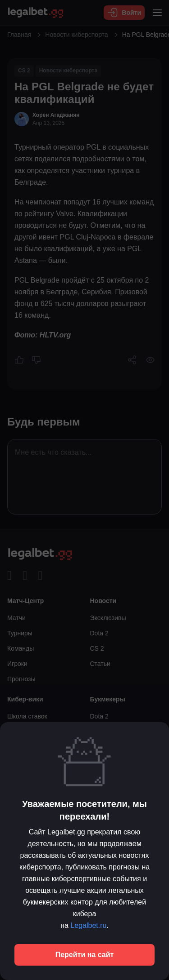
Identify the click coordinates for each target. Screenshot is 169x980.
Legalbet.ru (88, 925)
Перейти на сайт (85, 955)
